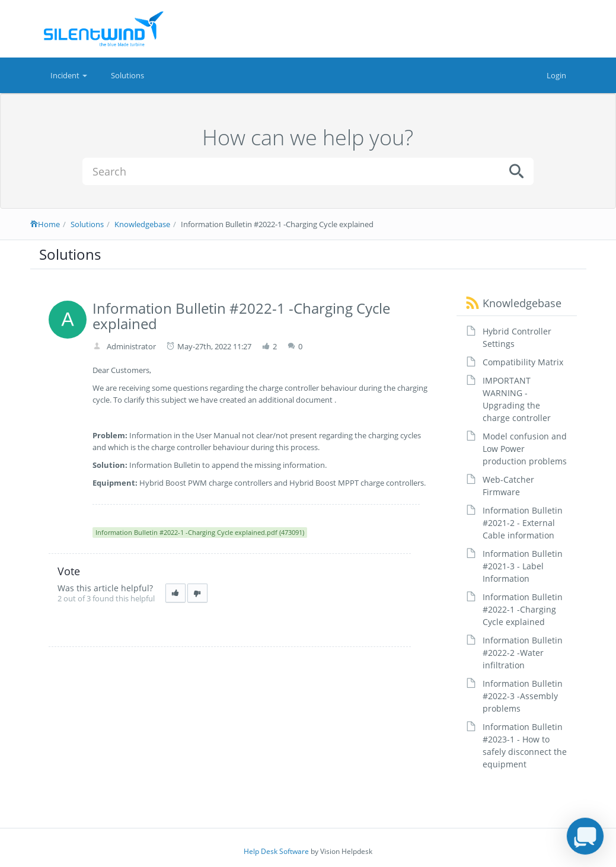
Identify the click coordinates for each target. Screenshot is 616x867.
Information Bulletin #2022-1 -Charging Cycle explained (523, 609)
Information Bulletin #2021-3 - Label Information (523, 566)
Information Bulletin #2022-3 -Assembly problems (523, 696)
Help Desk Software (276, 851)
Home (45, 224)
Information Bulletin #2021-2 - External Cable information (523, 523)
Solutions (127, 75)
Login (556, 75)
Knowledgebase (142, 224)
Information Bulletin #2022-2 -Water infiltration (523, 653)
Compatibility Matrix (523, 362)
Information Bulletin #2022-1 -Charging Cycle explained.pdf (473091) (200, 532)
